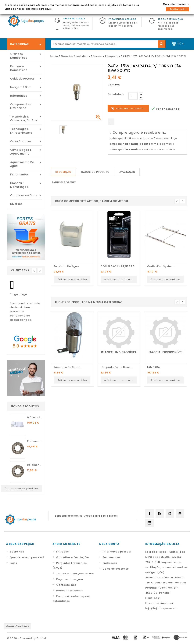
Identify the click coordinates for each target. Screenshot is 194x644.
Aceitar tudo (177, 9)
